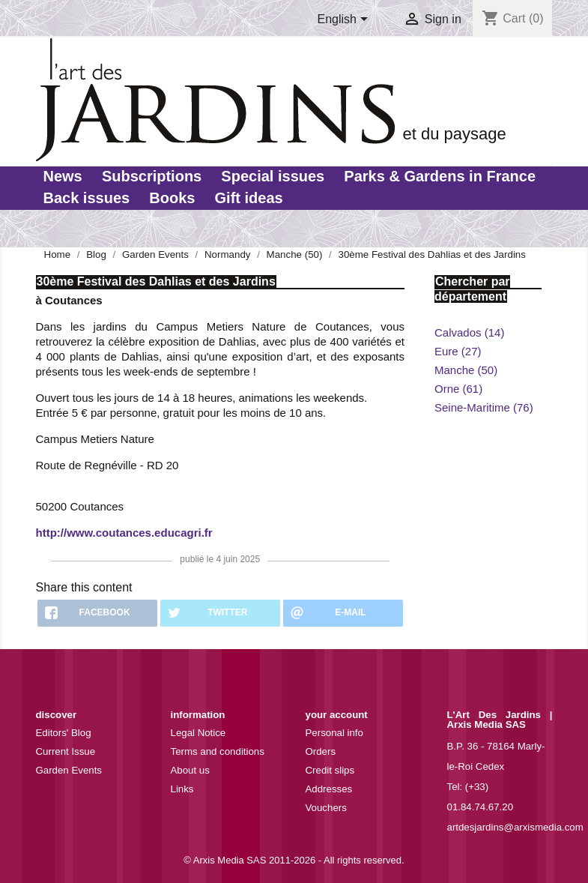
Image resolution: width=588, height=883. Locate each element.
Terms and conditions (218, 751)
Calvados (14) (469, 332)
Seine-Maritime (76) (484, 407)
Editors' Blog (64, 733)
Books (172, 198)
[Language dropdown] (345, 20)
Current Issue (66, 751)
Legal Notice (198, 733)
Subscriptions (152, 176)
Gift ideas (249, 198)
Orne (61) (458, 389)
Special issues (273, 176)
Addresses (329, 789)
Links (182, 789)
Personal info (334, 733)
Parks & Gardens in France (440, 176)
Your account (337, 715)
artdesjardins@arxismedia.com (515, 827)
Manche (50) (466, 370)
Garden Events (69, 770)
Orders (321, 751)
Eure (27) (458, 351)
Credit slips (330, 770)
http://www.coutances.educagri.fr (124, 533)
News (63, 176)
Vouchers (326, 808)
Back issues (87, 198)
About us (190, 770)
